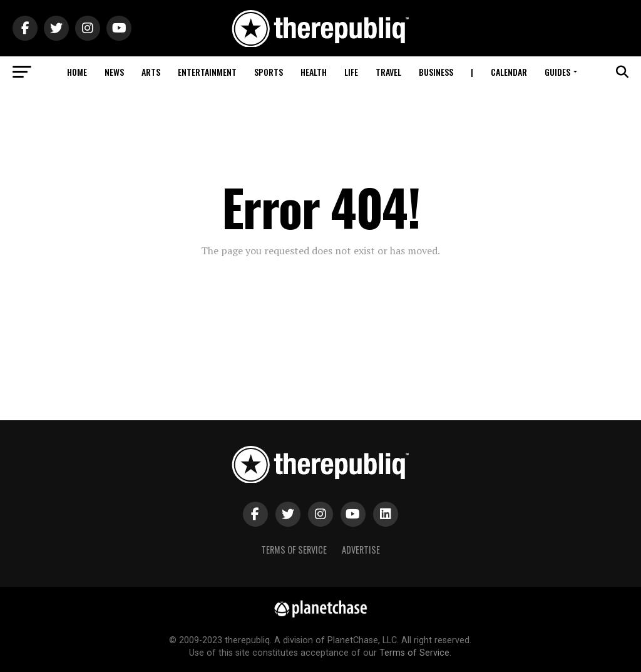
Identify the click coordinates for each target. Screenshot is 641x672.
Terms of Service (294, 550)
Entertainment (207, 72)
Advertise (361, 550)
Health (314, 72)
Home (77, 72)
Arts (151, 72)
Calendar (509, 72)
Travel (388, 72)
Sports (269, 72)
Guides (557, 72)
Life (351, 72)
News (114, 72)
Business (436, 72)
